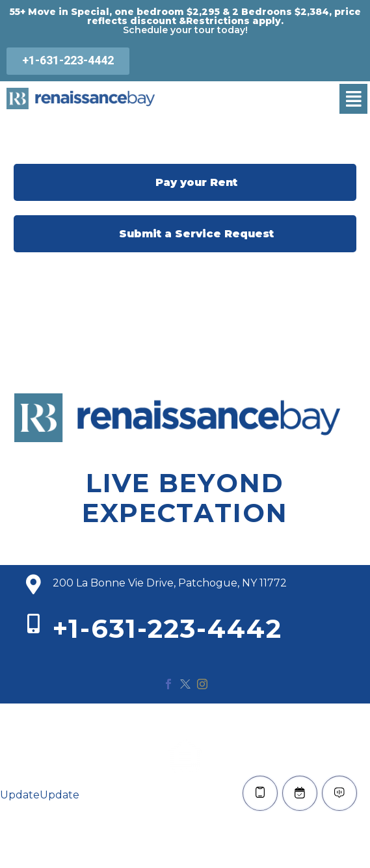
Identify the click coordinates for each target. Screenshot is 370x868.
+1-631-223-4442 (167, 628)
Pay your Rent (185, 182)
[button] (353, 99)
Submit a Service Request (185, 234)
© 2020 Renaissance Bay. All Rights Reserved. (185, 719)
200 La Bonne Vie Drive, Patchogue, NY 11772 (170, 583)
